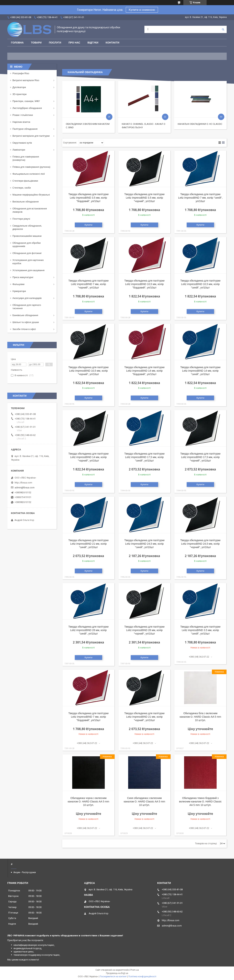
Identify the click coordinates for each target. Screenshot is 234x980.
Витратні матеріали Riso (26, 80)
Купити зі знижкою (142, 10)
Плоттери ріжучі (21, 219)
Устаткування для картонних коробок (28, 262)
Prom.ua (135, 970)
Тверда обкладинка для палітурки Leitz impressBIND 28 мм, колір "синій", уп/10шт (88, 630)
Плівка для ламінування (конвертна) (26, 158)
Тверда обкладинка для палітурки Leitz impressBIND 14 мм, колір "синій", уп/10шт (200, 371)
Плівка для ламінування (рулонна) (31, 167)
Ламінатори (19, 150)
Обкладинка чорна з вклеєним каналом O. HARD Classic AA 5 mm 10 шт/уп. (89, 802)
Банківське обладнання (25, 315)
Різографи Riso (21, 73)
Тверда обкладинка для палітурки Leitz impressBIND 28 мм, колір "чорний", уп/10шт (144, 630)
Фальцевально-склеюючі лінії (29, 174)
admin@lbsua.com (25, 488)
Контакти (113, 43)
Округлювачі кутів (22, 143)
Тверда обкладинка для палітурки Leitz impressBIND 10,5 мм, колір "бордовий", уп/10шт (144, 284)
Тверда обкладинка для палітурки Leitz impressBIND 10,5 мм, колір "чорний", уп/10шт (88, 371)
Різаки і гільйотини (23, 115)
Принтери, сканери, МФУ (26, 101)
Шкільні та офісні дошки (26, 322)
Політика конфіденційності (142, 977)
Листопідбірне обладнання (27, 108)
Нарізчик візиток (21, 122)
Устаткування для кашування (28, 270)
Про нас (74, 43)
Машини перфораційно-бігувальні (31, 195)
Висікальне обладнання (26, 202)
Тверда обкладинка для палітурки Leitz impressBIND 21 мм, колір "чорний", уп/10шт (144, 717)
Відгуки (93, 43)
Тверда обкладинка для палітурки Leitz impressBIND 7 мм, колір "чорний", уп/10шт (88, 284)
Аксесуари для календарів (27, 298)
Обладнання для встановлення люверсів (30, 210)
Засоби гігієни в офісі (24, 329)
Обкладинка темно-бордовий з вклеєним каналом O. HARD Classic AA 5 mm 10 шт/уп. (200, 802)
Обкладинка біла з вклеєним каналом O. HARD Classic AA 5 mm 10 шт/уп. (200, 717)
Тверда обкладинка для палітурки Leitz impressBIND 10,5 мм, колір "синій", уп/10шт (200, 284)
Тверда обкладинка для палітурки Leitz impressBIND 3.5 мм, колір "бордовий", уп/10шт (88, 198)
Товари (36, 43)
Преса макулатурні (23, 277)
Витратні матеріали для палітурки (31, 136)
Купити (89, 225)
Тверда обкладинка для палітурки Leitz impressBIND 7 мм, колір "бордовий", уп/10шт (88, 717)
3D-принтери (19, 94)
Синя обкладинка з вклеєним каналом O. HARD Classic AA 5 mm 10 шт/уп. (145, 802)
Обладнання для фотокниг (27, 253)
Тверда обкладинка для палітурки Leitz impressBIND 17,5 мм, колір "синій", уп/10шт (144, 457)
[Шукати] (223, 29)
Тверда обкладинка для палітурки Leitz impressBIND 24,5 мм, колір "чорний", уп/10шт (200, 544)
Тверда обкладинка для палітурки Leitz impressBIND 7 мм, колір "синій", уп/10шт (200, 198)
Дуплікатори (19, 87)
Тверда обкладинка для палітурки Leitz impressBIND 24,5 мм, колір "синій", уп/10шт (144, 544)
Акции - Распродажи (25, 872)
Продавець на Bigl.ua (117, 973)
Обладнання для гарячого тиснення (27, 307)
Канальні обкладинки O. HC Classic (200, 124)
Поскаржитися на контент (113, 977)
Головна (17, 43)
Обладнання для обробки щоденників (27, 245)
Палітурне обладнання (25, 129)
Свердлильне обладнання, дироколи (27, 227)
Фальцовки (18, 284)
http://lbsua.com (23, 483)
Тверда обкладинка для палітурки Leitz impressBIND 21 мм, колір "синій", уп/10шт (88, 544)
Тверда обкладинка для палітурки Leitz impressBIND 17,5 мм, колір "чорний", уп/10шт (200, 457)
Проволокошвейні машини (27, 236)
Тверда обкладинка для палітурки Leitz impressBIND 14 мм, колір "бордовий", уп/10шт (144, 371)
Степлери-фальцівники (25, 181)
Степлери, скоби (22, 188)
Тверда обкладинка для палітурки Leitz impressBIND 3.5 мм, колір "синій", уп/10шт (200, 630)
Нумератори (19, 291)
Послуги (55, 43)
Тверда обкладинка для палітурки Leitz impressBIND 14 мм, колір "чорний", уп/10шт (88, 457)
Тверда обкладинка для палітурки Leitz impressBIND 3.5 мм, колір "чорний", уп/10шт (144, 198)
